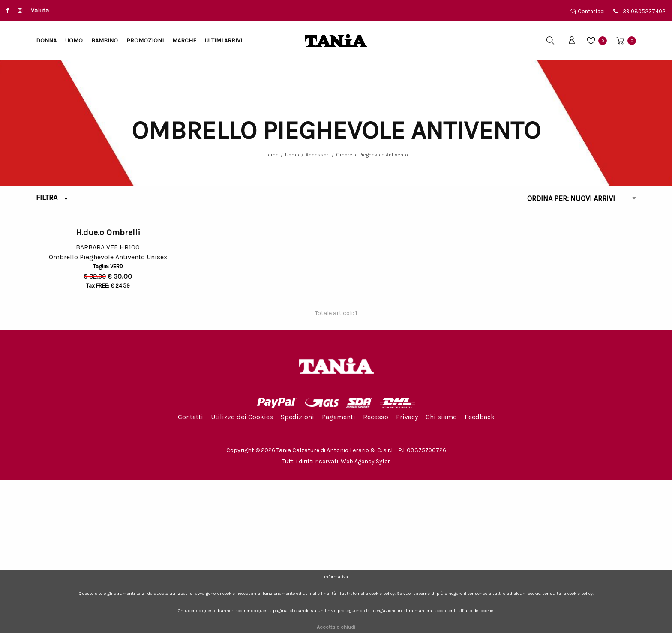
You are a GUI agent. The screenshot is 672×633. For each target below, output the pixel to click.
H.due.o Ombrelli (108, 385)
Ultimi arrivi (223, 40)
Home (271, 155)
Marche (184, 40)
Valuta (40, 10)
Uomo (74, 40)
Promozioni (145, 40)
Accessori (318, 155)
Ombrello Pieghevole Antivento (372, 155)
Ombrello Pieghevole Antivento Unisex (108, 412)
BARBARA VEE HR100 (108, 400)
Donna (46, 40)
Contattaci (587, 11)
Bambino (105, 40)
